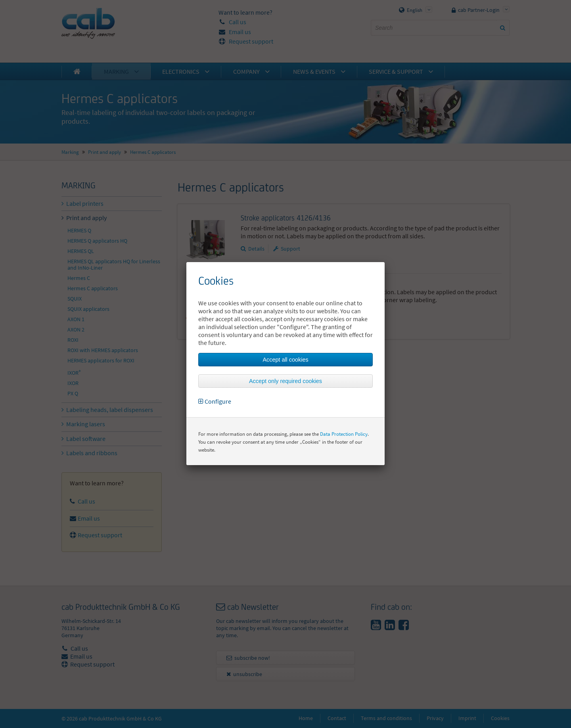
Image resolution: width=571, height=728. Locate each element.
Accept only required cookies (285, 381)
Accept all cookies (285, 360)
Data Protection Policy (344, 434)
